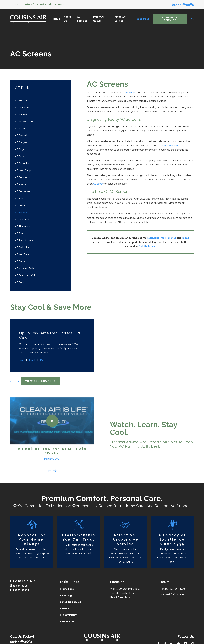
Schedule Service (170, 19)
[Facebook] (158, 641)
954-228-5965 (183, 4)
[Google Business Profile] (179, 641)
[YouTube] (185, 641)
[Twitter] (165, 641)
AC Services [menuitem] (82, 19)
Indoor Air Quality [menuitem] (99, 19)
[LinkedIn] (172, 641)
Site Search (67, 619)
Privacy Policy (68, 612)
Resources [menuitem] (143, 19)
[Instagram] (192, 641)
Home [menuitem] (57, 19)
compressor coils (170, 146)
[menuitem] (41, 100)
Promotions (67, 586)
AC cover (98, 184)
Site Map (65, 606)
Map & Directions (120, 595)
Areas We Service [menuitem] (120, 19)
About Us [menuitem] (67, 19)
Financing (66, 593)
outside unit (129, 92)
